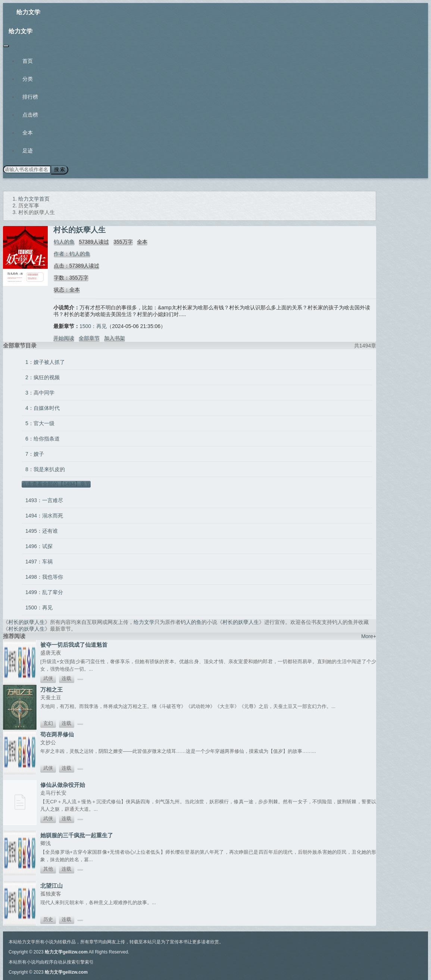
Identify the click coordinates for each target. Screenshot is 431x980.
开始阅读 (64, 338)
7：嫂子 (35, 454)
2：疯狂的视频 (43, 377)
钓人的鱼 (64, 241)
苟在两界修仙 (57, 734)
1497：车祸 (39, 561)
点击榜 (30, 115)
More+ (369, 636)
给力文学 (28, 12)
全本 (28, 133)
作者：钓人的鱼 (72, 253)
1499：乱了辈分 (44, 592)
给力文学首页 (34, 198)
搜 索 (59, 169)
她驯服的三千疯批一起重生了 (77, 835)
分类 (28, 79)
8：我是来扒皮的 (45, 469)
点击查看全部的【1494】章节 (56, 483)
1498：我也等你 (44, 576)
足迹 (28, 151)
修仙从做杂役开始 (63, 784)
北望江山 (51, 885)
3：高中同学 (40, 392)
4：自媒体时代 (43, 408)
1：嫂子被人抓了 (45, 362)
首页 (28, 61)
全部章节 (89, 338)
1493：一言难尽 (44, 500)
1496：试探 (39, 546)
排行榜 (30, 97)
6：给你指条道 (43, 438)
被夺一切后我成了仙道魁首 (74, 644)
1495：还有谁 (42, 531)
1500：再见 (93, 326)
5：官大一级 (40, 423)
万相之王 (51, 689)
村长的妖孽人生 (26, 622)
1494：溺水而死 (44, 515)
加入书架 (115, 338)
